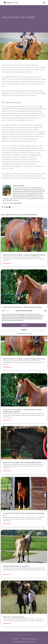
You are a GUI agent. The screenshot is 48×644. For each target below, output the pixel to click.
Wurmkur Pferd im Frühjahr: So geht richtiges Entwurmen (24, 255)
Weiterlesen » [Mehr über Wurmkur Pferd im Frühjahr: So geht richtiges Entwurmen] (7, 263)
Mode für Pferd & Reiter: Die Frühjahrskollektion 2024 (22, 462)
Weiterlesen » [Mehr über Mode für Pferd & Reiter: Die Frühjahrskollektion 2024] (7, 471)
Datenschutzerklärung (21, 333)
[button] (45, 311)
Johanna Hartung (18, 203)
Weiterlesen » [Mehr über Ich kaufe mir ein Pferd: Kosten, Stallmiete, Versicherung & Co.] (7, 524)
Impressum (30, 333)
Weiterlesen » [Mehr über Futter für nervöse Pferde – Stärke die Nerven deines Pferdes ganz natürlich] (7, 420)
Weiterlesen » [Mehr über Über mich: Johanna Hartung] (7, 623)
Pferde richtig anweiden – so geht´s (16, 566)
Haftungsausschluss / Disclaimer (24, 642)
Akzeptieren (24, 325)
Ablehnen (24, 330)
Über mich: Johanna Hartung (14, 617)
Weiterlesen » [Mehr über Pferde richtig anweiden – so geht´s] (7, 574)
